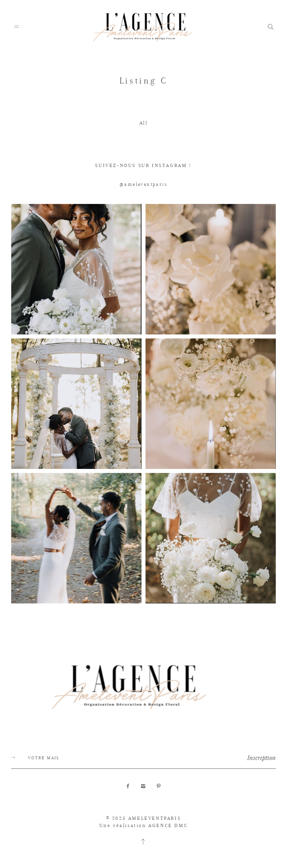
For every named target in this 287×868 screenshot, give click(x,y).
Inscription (262, 758)
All (144, 123)
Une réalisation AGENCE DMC (144, 825)
